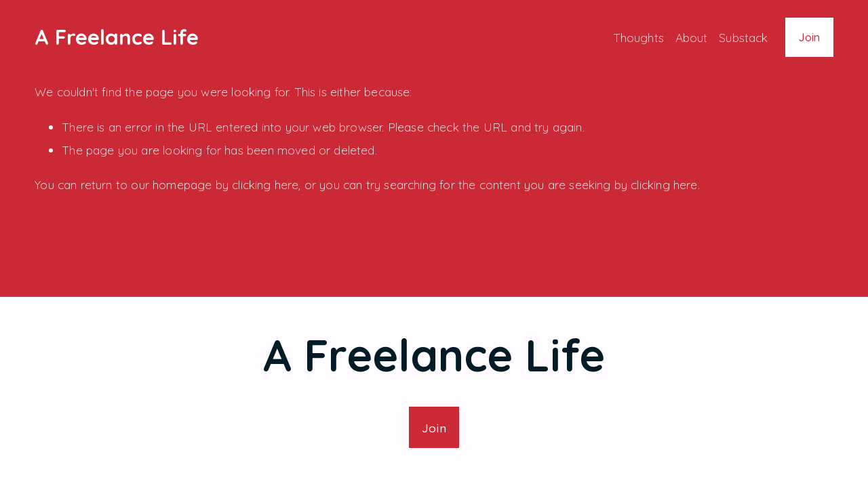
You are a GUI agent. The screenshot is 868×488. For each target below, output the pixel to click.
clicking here (265, 184)
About (692, 37)
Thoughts (638, 37)
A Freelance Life (117, 37)
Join (809, 37)
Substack (743, 37)
